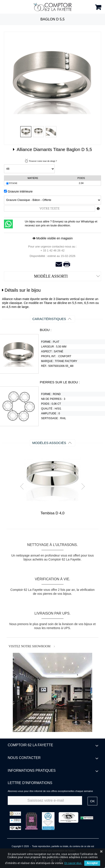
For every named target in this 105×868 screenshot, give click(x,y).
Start (51, 526)
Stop (54, 526)
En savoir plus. (73, 863)
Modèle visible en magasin (53, 238)
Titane (13, 183)
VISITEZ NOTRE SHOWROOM (30, 646)
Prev (23, 486)
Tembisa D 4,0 (53, 513)
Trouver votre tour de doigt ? (43, 161)
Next (82, 486)
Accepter (92, 863)
